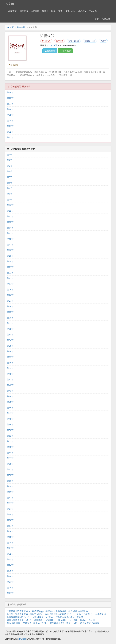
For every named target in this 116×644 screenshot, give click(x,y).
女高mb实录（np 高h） (43, 617)
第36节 (10, 351)
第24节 (10, 284)
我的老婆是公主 (57, 623)
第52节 (10, 441)
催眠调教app (38, 611)
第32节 (10, 329)
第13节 (10, 222)
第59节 (10, 481)
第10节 (10, 205)
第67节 (10, 526)
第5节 (10, 177)
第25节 (10, 290)
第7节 (10, 188)
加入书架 (65, 51)
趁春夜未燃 (101, 614)
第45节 (10, 402)
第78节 (10, 98)
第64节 (10, 509)
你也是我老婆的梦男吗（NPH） (60, 614)
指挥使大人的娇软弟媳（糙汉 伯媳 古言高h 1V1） (69, 611)
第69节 (10, 537)
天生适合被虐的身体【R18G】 (70, 617)
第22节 (10, 273)
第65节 (10, 515)
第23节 (10, 278)
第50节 (10, 430)
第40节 (10, 374)
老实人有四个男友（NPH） (20, 620)
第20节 (10, 261)
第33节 (10, 335)
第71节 (10, 137)
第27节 (10, 301)
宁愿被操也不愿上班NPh (18, 611)
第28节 (10, 306)
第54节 (10, 453)
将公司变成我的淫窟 (90, 623)
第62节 (10, 498)
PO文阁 (9, 4)
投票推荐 (50, 51)
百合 (61, 11)
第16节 (10, 239)
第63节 (10, 503)
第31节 (10, 323)
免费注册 (106, 19)
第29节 (10, 312)
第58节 (10, 475)
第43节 (10, 391)
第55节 (10, 458)
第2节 (10, 160)
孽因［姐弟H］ (14, 623)
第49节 (10, 425)
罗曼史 (45, 11)
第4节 (10, 172)
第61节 (10, 492)
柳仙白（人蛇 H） (88, 620)
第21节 (10, 267)
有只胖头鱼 (46, 41)
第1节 (10, 155)
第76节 (10, 109)
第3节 (10, 166)
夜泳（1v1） (72, 623)
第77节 (10, 104)
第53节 (10, 447)
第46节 (10, 408)
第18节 (10, 250)
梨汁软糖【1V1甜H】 (44, 620)
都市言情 (24, 11)
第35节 (10, 346)
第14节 (10, 228)
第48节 (10, 419)
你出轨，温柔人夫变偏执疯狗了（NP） (25, 614)
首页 (10, 27)
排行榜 (82, 11)
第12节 (10, 216)
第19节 (10, 256)
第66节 (10, 520)
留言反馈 (13, 65)
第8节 (10, 194)
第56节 (10, 464)
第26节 (10, 295)
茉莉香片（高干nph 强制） (35, 623)
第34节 (10, 340)
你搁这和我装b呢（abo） (19, 617)
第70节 (10, 543)
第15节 (10, 233)
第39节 (10, 368)
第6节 (10, 183)
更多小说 (70, 11)
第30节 (10, 318)
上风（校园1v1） (64, 620)
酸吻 (76, 620)
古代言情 (35, 11)
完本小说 (93, 11)
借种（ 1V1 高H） (85, 614)
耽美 (53, 11)
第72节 (10, 132)
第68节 (10, 531)
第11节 (10, 211)
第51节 (10, 436)
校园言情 (12, 11)
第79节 (54, 45)
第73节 (10, 126)
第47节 (10, 413)
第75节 (10, 115)
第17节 (10, 245)
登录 (97, 19)
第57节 (10, 470)
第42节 (10, 385)
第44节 (10, 396)
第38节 (10, 363)
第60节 (10, 486)
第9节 (10, 200)
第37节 (10, 357)
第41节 (10, 380)
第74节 (10, 121)
